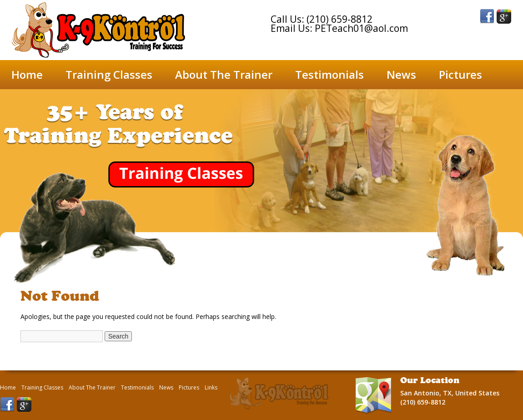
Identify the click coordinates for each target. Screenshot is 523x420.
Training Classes (109, 74)
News (401, 74)
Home (27, 74)
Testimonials (329, 74)
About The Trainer (224, 74)
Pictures (460, 74)
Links (211, 388)
